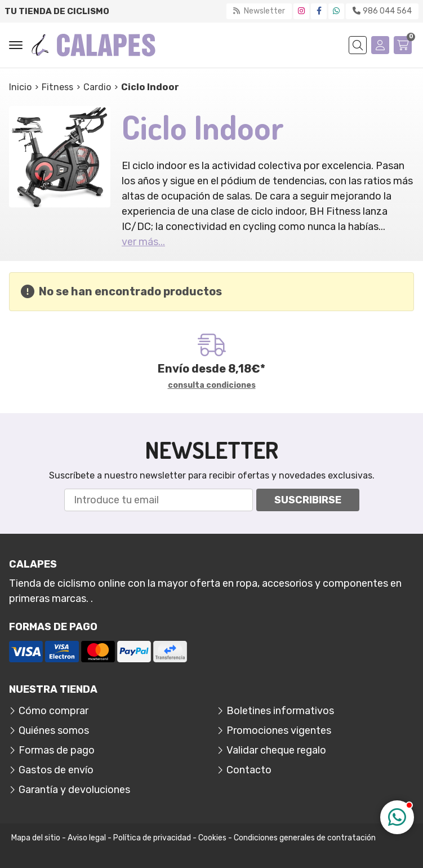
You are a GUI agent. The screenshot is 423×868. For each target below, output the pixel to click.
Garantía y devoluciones (74, 790)
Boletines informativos (280, 711)
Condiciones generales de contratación (305, 838)
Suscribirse (308, 500)
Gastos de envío (56, 770)
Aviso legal (87, 838)
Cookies (212, 838)
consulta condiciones (212, 386)
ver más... (143, 242)
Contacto (249, 770)
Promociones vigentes (279, 730)
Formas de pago (57, 750)
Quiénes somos (54, 730)
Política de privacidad (152, 838)
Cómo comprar (54, 711)
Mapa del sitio (36, 838)
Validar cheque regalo (276, 750)
